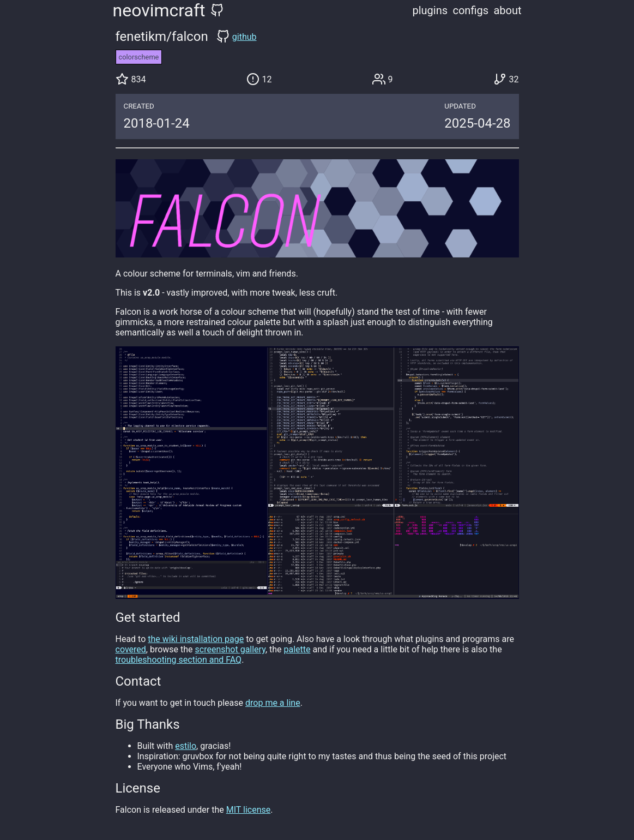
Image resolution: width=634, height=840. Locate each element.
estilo (186, 746)
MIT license (249, 810)
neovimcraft (159, 10)
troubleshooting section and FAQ (179, 660)
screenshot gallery (230, 649)
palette (297, 649)
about (507, 10)
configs (470, 10)
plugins (430, 10)
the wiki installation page (196, 639)
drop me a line (273, 703)
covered (131, 649)
